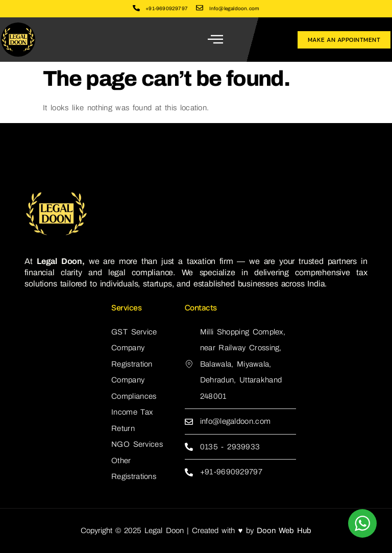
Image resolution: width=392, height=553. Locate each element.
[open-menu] (216, 40)
